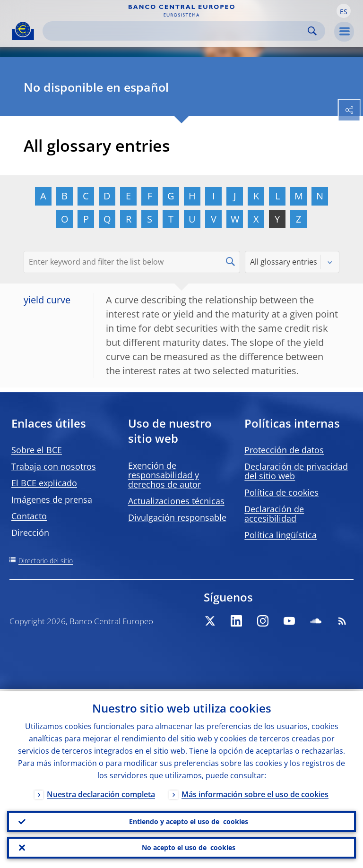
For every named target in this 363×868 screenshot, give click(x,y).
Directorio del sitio (46, 561)
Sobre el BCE (37, 450)
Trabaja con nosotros (54, 466)
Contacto (29, 516)
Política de (281, 492)
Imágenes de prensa (52, 499)
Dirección (30, 533)
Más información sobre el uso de (255, 792)
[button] (344, 11)
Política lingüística (281, 535)
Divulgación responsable (177, 517)
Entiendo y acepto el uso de (189, 820)
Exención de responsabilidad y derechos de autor (164, 475)
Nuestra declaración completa (101, 792)
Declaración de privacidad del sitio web (296, 471)
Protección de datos (284, 450)
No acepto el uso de (189, 847)
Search (312, 31)
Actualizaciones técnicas (176, 501)
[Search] (176, 31)
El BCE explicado (44, 483)
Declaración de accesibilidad (274, 514)
